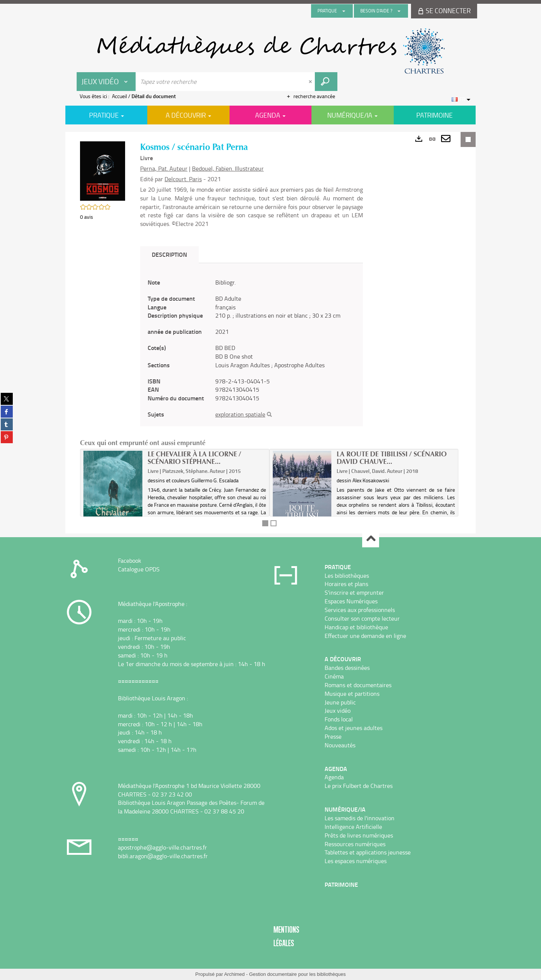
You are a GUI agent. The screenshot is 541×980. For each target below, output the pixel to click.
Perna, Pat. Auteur (164, 168)
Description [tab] (169, 254)
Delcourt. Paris (183, 179)
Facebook (130, 560)
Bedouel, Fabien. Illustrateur (228, 168)
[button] (103, 170)
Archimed (234, 974)
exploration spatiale (240, 414)
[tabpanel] (252, 348)
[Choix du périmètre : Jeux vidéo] (106, 82)
